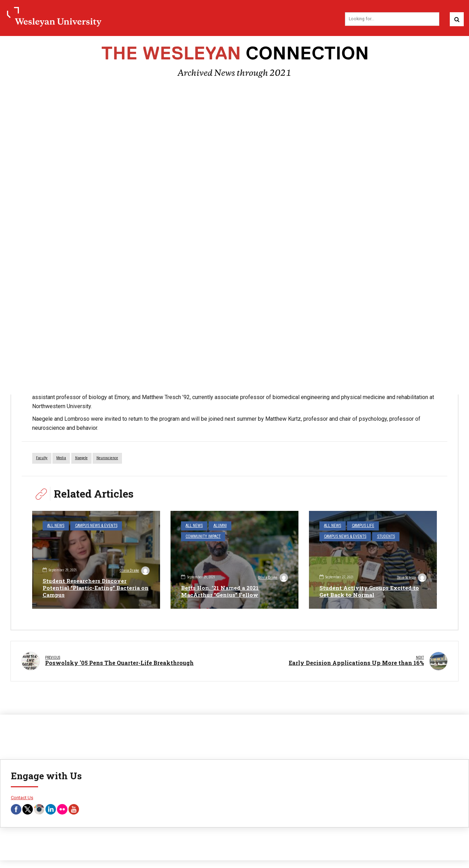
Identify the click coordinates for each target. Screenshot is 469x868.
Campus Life (360, 526)
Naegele (81, 459)
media (61, 459)
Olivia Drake (134, 571)
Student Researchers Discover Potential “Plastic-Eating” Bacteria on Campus (93, 588)
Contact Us (22, 794)
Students (382, 536)
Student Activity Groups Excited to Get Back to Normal (370, 592)
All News (55, 526)
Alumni (218, 526)
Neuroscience (107, 459)
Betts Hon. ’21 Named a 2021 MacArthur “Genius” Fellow (221, 592)
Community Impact (202, 536)
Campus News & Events (93, 526)
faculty (42, 459)
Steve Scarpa (411, 578)
